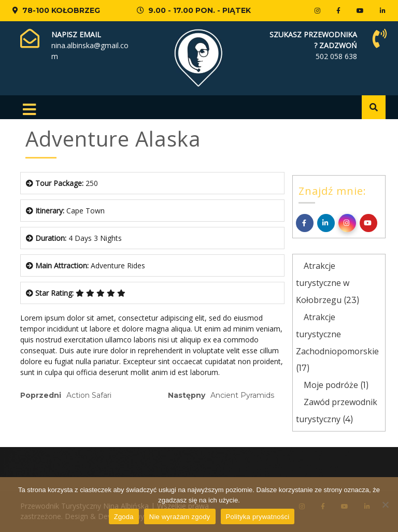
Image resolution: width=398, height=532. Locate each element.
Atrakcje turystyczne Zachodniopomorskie (337, 334)
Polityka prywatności (258, 517)
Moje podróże (331, 385)
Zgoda (124, 517)
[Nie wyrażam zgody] (385, 505)
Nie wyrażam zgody (180, 517)
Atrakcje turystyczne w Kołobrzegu (323, 283)
